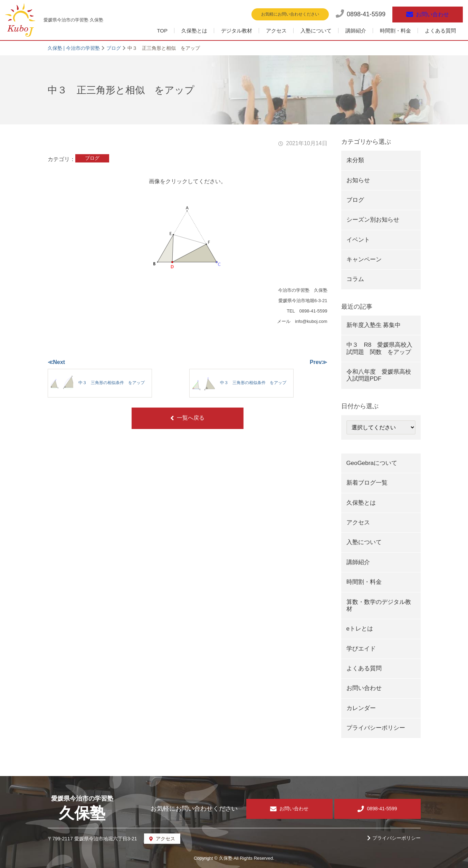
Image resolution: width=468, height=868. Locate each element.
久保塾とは (194, 31)
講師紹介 (356, 31)
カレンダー (361, 708)
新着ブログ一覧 (367, 483)
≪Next (56, 362)
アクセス (276, 31)
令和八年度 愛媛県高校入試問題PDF (379, 375)
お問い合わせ (364, 688)
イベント (358, 240)
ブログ (92, 158)
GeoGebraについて (372, 463)
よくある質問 (440, 31)
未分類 (355, 160)
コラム (355, 279)
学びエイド (361, 649)
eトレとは (360, 629)
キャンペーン (364, 259)
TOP (162, 31)
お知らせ (358, 180)
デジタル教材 (237, 31)
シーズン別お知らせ (373, 220)
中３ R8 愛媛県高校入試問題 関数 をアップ (380, 348)
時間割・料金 (395, 31)
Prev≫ (319, 362)
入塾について (316, 31)
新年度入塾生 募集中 (374, 325)
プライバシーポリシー (376, 728)
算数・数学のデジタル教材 (379, 605)
